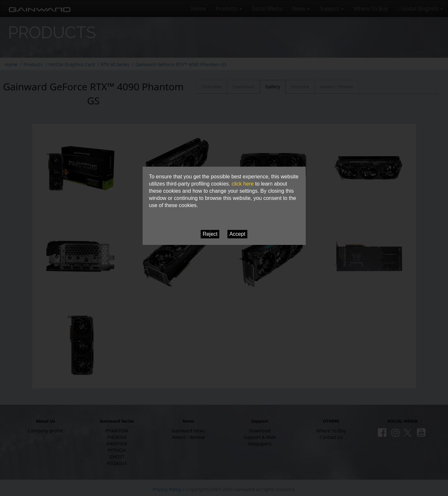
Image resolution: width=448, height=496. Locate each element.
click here (243, 184)
